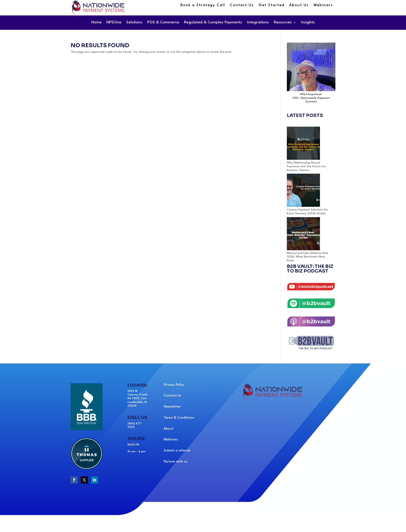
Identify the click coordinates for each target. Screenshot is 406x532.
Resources (283, 22)
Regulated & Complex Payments (213, 22)
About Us (299, 5)
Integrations (258, 22)
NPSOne (114, 22)
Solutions (134, 22)
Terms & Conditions (179, 418)
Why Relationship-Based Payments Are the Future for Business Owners (306, 166)
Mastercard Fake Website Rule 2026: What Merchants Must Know (308, 257)
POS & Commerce (163, 22)
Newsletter (172, 407)
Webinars (323, 5)
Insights (308, 22)
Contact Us (242, 5)
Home (96, 22)
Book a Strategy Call (203, 5)
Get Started (272, 5)
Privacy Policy (174, 385)
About (169, 429)
